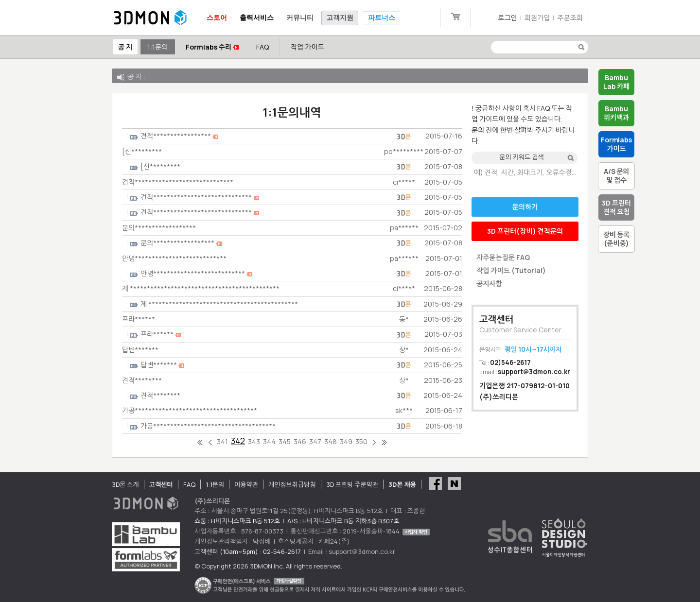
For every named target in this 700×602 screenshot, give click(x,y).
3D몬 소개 (125, 484)
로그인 (507, 18)
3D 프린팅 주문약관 (352, 484)
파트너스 (382, 18)
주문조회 (570, 18)
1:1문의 (157, 47)
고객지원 (340, 18)
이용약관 (246, 484)
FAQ (262, 47)
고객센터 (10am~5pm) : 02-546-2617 (248, 551)
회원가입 (537, 18)
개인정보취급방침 (292, 484)
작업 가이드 (307, 47)
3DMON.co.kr (150, 18)
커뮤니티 (300, 18)
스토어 (217, 18)
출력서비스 (257, 18)
